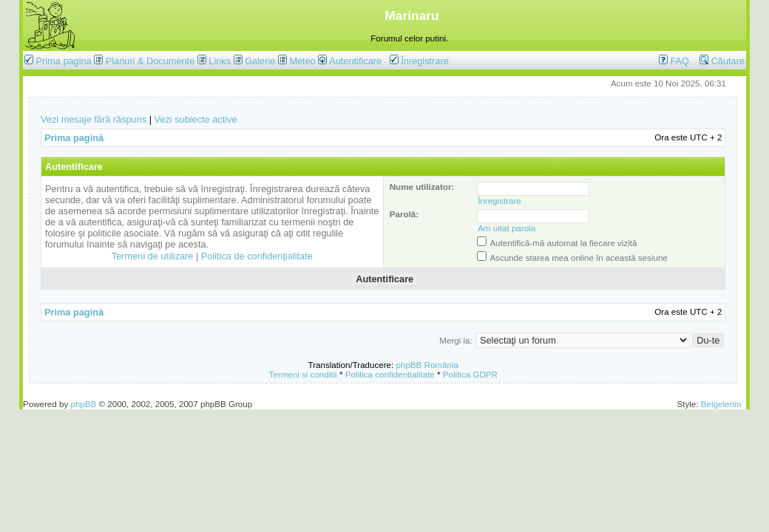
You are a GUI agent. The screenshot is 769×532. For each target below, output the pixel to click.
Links (220, 61)
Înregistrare (419, 61)
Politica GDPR (470, 374)
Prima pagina (64, 61)
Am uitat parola (507, 228)
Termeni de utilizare (153, 256)
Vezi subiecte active (196, 119)
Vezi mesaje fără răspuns (94, 119)
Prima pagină (74, 138)
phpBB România (427, 365)
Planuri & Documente (150, 61)
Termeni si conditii (303, 374)
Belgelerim (721, 404)
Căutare (722, 61)
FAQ (674, 61)
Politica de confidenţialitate (257, 256)
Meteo (302, 61)
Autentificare (350, 61)
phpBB (83, 404)
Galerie (260, 61)
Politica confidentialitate (390, 374)
